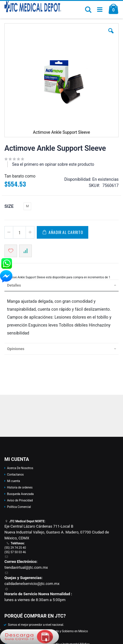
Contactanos (15, 475)
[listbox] (28, 207)
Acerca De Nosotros (20, 468)
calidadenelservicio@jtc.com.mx (32, 584)
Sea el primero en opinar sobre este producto (53, 164)
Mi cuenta (14, 481)
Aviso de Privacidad (20, 500)
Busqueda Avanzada (20, 494)
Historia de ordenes (20, 487)
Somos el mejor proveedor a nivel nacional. (36, 625)
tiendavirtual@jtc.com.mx (26, 567)
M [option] (27, 206)
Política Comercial (19, 507)
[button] (111, 35)
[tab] (61, 285)
